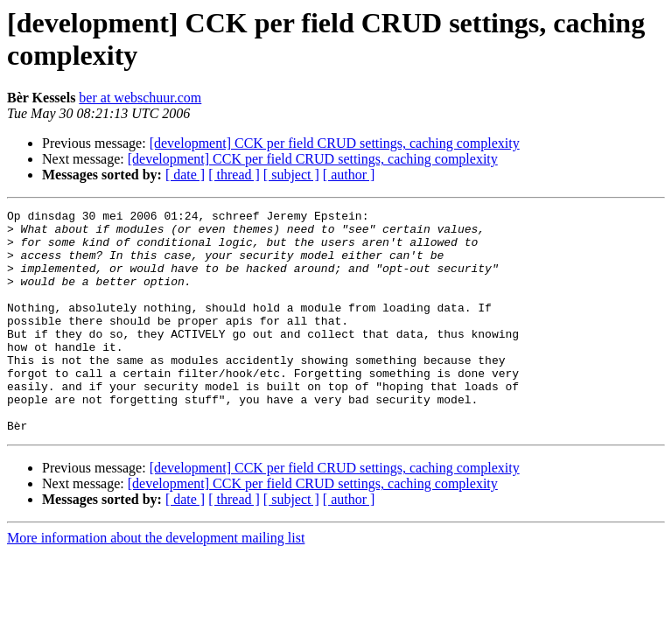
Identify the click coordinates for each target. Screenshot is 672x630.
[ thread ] (234, 175)
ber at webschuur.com (140, 98)
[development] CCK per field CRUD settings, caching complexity (335, 143)
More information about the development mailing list (156, 582)
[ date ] (185, 175)
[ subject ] (291, 175)
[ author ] (349, 175)
